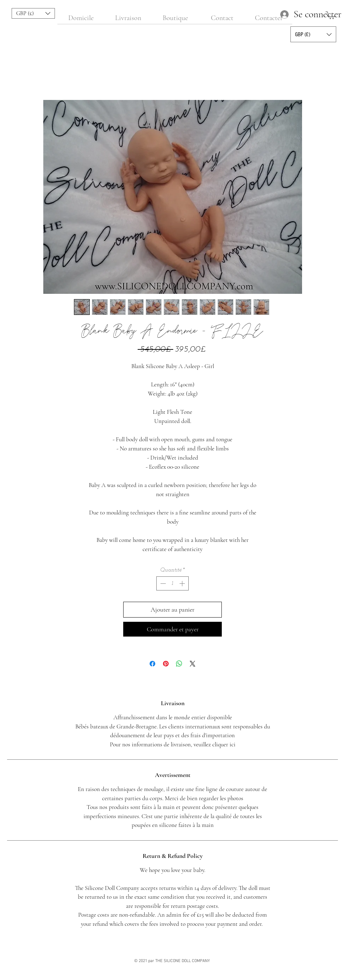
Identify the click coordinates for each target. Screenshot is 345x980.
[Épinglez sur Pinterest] (166, 664)
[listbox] (33, 13)
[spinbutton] (172, 583)
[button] (33, 13)
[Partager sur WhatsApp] (179, 664)
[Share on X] (193, 664)
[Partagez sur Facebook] (152, 664)
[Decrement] (162, 583)
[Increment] (183, 583)
